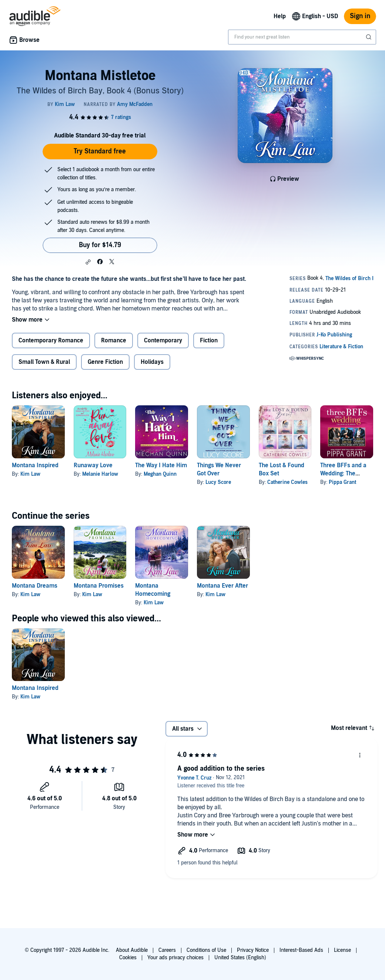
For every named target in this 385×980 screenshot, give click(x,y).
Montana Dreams (35, 586)
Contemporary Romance (51, 340)
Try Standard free (100, 151)
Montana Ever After (222, 586)
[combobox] (302, 37)
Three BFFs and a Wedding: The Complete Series (343, 474)
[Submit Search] (369, 37)
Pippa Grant (342, 482)
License (342, 950)
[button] (88, 262)
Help (280, 16)
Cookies (128, 958)
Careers (167, 950)
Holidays (152, 362)
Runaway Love (93, 465)
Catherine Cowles (287, 482)
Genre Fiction (105, 362)
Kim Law (30, 474)
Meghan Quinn (160, 474)
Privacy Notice (253, 950)
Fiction (209, 340)
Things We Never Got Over (219, 469)
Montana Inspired (35, 465)
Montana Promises (99, 586)
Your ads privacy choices (175, 958)
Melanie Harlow (100, 474)
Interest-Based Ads (301, 950)
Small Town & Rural (44, 362)
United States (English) (240, 958)
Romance (114, 340)
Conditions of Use (206, 950)
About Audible (132, 950)
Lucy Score (218, 482)
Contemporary (163, 340)
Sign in (360, 16)
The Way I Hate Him (161, 465)
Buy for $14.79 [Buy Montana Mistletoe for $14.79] (100, 245)
